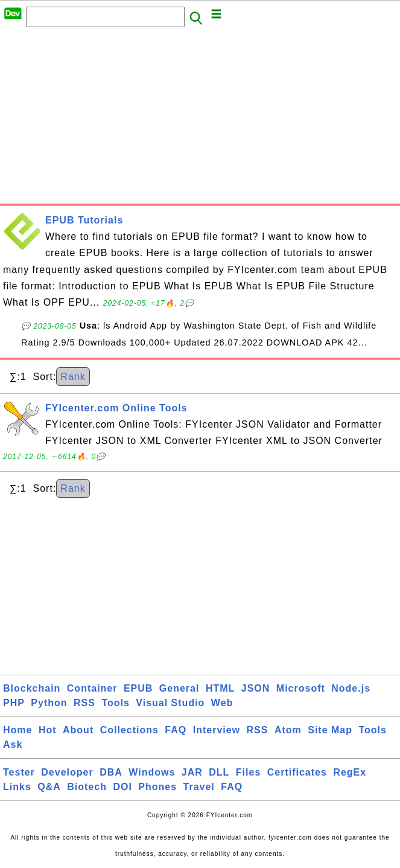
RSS (84, 703)
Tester (19, 772)
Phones (157, 787)
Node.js (351, 688)
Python (49, 703)
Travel (199, 787)
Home (17, 730)
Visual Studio (170, 703)
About (78, 730)
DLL (219, 772)
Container (92, 688)
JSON (256, 688)
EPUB (138, 688)
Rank (73, 377)
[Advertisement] (200, 119)
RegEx (350, 772)
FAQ (176, 730)
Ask (13, 744)
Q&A (49, 787)
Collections (129, 730)
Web (222, 703)
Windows (152, 772)
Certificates (297, 772)
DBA (111, 772)
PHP (14, 703)
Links (17, 787)
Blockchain (32, 688)
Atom (288, 730)
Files (248, 772)
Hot (48, 730)
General (179, 688)
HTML (220, 688)
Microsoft (301, 688)
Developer (67, 772)
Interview (217, 730)
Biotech (87, 787)
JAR (192, 772)
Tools (115, 703)
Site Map (330, 730)
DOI (122, 787)
